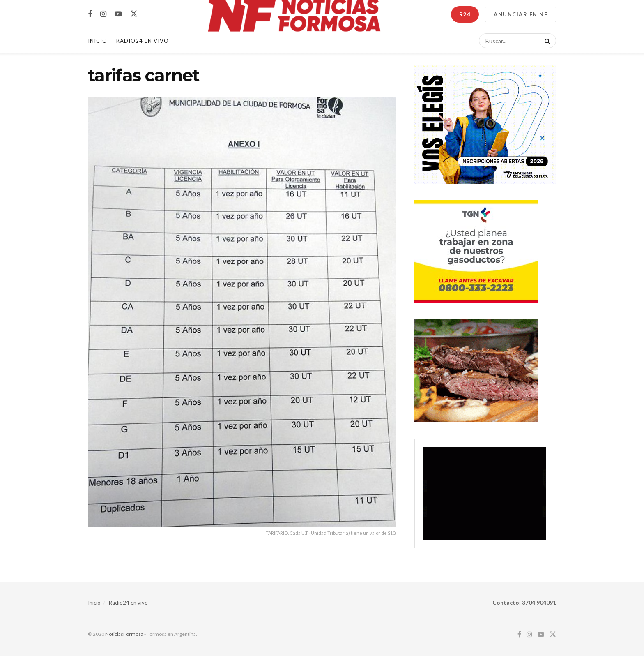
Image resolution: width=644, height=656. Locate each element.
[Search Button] (546, 41)
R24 (465, 14)
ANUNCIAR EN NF (521, 14)
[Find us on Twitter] (134, 14)
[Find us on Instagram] (103, 14)
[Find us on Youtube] (118, 14)
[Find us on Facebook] (90, 14)
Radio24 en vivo (128, 603)
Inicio (98, 41)
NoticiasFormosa (124, 634)
